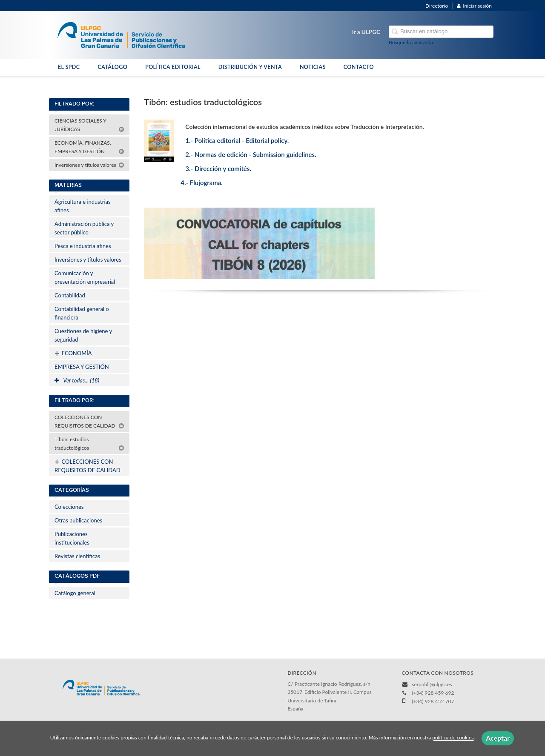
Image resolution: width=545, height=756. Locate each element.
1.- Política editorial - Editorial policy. (237, 140)
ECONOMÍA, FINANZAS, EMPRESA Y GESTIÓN (89, 147)
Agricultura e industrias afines (83, 206)
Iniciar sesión (474, 6)
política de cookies (453, 738)
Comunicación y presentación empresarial (85, 277)
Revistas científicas (77, 556)
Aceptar (498, 738)
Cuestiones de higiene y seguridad (83, 335)
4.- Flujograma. (202, 183)
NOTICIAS (313, 67)
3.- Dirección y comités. (218, 168)
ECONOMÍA (73, 353)
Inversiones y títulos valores (89, 165)
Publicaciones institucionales (72, 538)
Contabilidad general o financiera (82, 313)
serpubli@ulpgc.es (432, 684)
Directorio (437, 6)
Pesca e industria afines (83, 246)
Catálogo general (75, 593)
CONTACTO (359, 67)
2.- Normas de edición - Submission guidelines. (251, 154)
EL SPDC (69, 67)
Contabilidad (70, 295)
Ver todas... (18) (77, 380)
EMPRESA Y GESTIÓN (82, 367)
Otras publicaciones (78, 520)
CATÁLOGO (112, 67)
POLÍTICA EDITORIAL (173, 67)
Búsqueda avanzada (411, 42)
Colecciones (69, 507)
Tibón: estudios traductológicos (89, 444)
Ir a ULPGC (366, 32)
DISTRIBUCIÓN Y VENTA (250, 67)
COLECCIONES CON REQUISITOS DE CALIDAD (89, 421)
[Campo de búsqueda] (441, 32)
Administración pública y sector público (84, 228)
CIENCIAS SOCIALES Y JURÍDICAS (89, 125)
